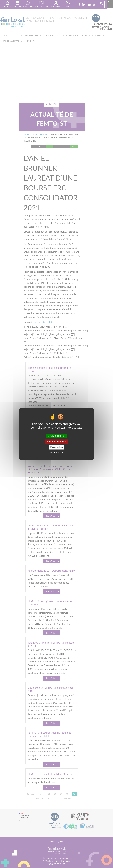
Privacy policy (56, 452)
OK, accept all (56, 436)
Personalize (56, 447)
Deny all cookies (56, 442)
